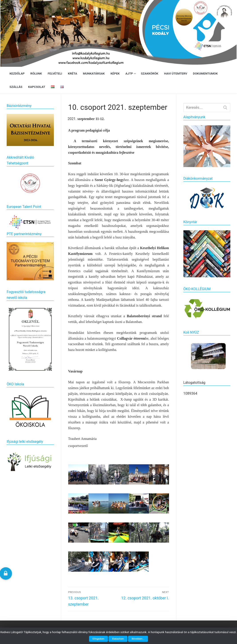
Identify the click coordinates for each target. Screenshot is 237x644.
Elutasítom (118, 639)
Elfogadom (98, 639)
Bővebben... (138, 639)
